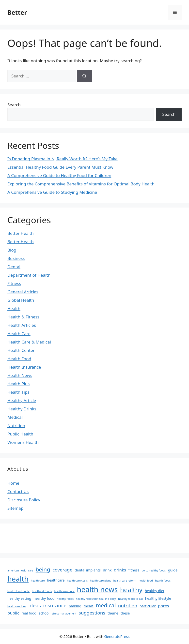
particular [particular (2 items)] (148, 606)
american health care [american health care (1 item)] (20, 570)
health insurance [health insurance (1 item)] (64, 591)
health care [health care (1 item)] (38, 581)
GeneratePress (117, 636)
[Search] (85, 76)
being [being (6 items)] (43, 569)
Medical (15, 417)
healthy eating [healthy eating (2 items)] (19, 598)
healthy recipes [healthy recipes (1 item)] (17, 606)
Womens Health (23, 442)
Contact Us (18, 491)
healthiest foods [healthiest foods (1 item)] (42, 591)
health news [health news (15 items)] (97, 589)
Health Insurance (24, 367)
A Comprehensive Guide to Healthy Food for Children (59, 175)
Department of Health (29, 275)
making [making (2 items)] (75, 606)
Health (14, 308)
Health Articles (22, 325)
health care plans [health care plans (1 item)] (101, 581)
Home (13, 483)
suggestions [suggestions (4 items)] (92, 613)
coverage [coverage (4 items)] (62, 570)
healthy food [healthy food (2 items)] (44, 598)
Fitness (14, 283)
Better (17, 12)
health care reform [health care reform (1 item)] (125, 581)
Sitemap (15, 508)
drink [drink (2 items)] (107, 570)
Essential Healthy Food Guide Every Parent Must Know (60, 167)
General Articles (23, 292)
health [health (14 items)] (18, 579)
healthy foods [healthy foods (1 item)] (65, 599)
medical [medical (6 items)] (106, 605)
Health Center (21, 350)
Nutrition (16, 426)
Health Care (19, 334)
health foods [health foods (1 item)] (163, 581)
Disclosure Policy (24, 500)
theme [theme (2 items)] (113, 613)
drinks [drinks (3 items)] (120, 570)
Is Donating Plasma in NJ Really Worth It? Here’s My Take (63, 159)
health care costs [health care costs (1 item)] (77, 581)
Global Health (21, 300)
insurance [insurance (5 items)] (55, 605)
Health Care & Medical (29, 342)
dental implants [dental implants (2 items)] (88, 570)
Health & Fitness (23, 317)
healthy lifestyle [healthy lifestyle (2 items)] (158, 598)
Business (16, 258)
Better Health (21, 233)
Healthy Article (22, 400)
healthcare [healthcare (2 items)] (56, 580)
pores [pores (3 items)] (164, 606)
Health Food (19, 359)
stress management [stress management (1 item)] (64, 614)
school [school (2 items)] (44, 613)
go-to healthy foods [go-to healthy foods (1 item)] (154, 570)
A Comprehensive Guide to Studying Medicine (52, 192)
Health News (20, 375)
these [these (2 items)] (125, 613)
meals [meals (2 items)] (89, 606)
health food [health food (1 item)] (146, 581)
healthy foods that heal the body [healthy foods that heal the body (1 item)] (96, 599)
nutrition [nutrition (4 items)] (128, 606)
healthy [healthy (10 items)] (131, 590)
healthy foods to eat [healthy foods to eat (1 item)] (130, 599)
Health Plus (19, 384)
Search (14, 105)
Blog (12, 250)
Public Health (20, 434)
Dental (14, 267)
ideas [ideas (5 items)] (35, 605)
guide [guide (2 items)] (173, 570)
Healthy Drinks (22, 409)
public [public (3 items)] (13, 613)
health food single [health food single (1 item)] (18, 591)
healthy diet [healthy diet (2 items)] (155, 591)
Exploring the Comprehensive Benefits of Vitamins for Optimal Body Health (81, 184)
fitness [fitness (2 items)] (134, 570)
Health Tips (18, 392)
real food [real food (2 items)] (29, 613)
